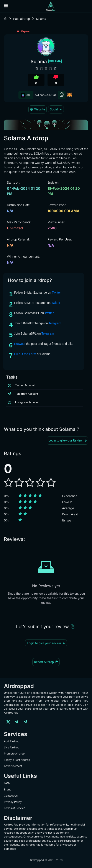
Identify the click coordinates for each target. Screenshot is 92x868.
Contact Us (11, 796)
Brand (8, 789)
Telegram (55, 323)
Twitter (56, 293)
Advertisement (13, 766)
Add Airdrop (12, 741)
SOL (26, 95)
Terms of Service (15, 808)
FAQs (7, 783)
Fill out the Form (25, 354)
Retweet (20, 344)
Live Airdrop (12, 747)
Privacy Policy (13, 802)
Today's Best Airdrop (17, 760)
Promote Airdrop (14, 754)
